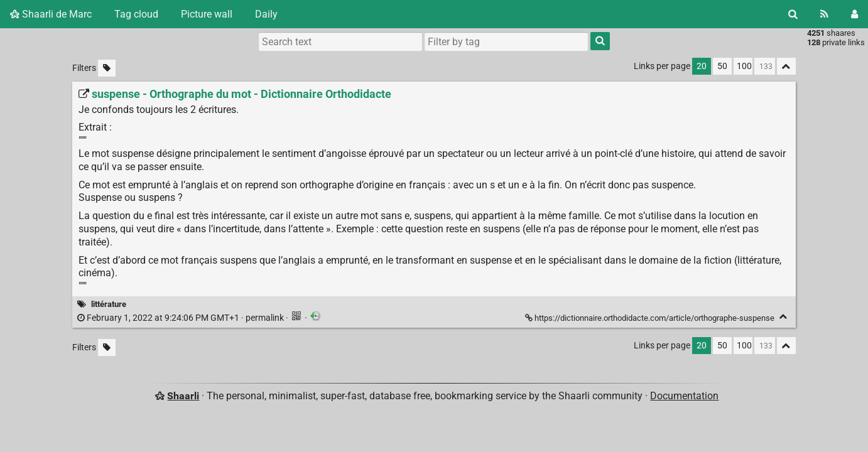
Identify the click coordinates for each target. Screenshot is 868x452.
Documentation (684, 396)
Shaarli (183, 396)
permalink (182, 318)
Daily (266, 14)
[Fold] (784, 317)
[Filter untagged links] (107, 68)
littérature (109, 304)
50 (722, 66)
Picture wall (207, 14)
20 (702, 66)
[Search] (793, 14)
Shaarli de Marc (51, 14)
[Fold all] (786, 66)
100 (744, 66)
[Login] (854, 14)
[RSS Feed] (824, 14)
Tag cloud (136, 14)
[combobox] (506, 41)
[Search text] (340, 41)
